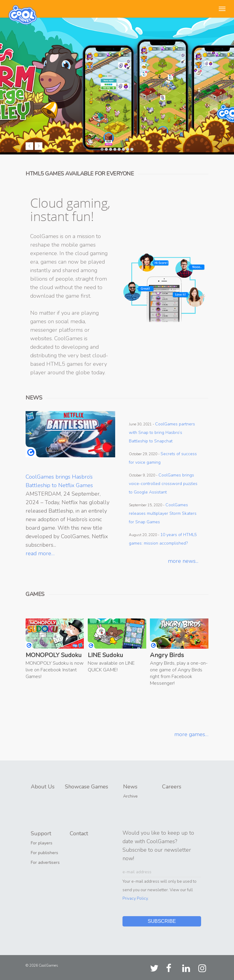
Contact (79, 833)
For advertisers (45, 862)
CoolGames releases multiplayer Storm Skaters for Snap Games (163, 513)
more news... (183, 561)
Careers (172, 787)
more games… (191, 734)
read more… (40, 553)
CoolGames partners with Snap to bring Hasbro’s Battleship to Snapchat (162, 433)
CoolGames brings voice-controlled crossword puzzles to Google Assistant (163, 484)
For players (42, 843)
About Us (43, 787)
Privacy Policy (135, 898)
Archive (130, 796)
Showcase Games (87, 787)
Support (41, 833)
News (130, 787)
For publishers (44, 853)
